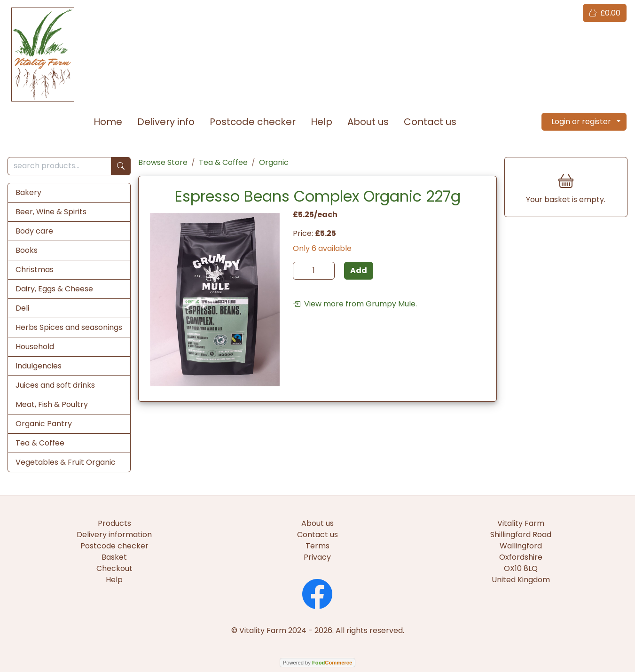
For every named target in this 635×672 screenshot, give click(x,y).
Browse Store (163, 162)
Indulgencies (39, 366)
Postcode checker (253, 122)
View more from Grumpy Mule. (355, 304)
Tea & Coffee (40, 443)
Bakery (28, 192)
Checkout (114, 568)
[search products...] (59, 166)
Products (114, 523)
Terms (317, 546)
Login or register (581, 121)
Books (27, 250)
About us (368, 122)
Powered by (317, 663)
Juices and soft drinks (55, 385)
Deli (22, 308)
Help (321, 122)
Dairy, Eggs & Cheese (54, 289)
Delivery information (114, 535)
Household (35, 347)
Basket (114, 557)
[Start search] (121, 166)
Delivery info (166, 122)
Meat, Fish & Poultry (52, 404)
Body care (34, 231)
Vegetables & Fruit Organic (66, 462)
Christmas (35, 270)
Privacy (317, 557)
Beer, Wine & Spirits (51, 212)
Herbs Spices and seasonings (69, 327)
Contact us (430, 122)
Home (108, 122)
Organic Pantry (44, 424)
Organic (274, 162)
